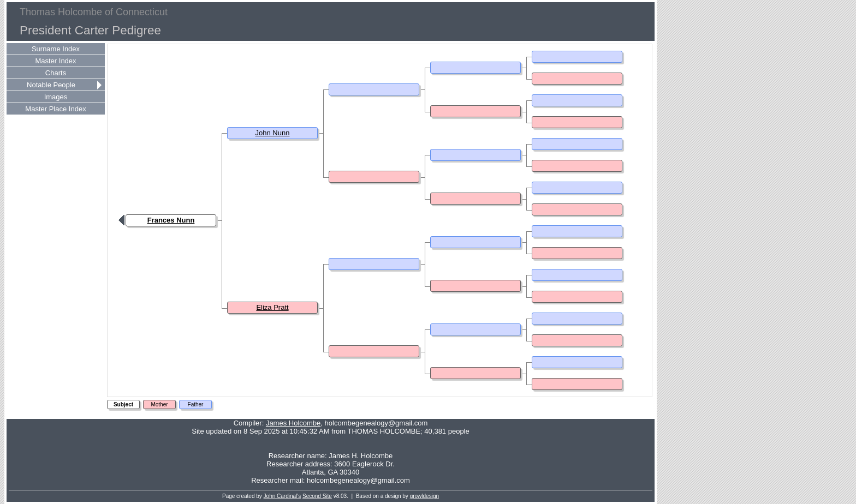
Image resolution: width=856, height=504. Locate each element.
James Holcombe (293, 423)
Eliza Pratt (272, 307)
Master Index (55, 61)
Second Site (317, 496)
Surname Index (56, 49)
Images (56, 97)
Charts (56, 73)
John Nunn (273, 133)
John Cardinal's (283, 496)
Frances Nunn (171, 220)
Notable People (51, 85)
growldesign (424, 496)
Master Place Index (55, 109)
